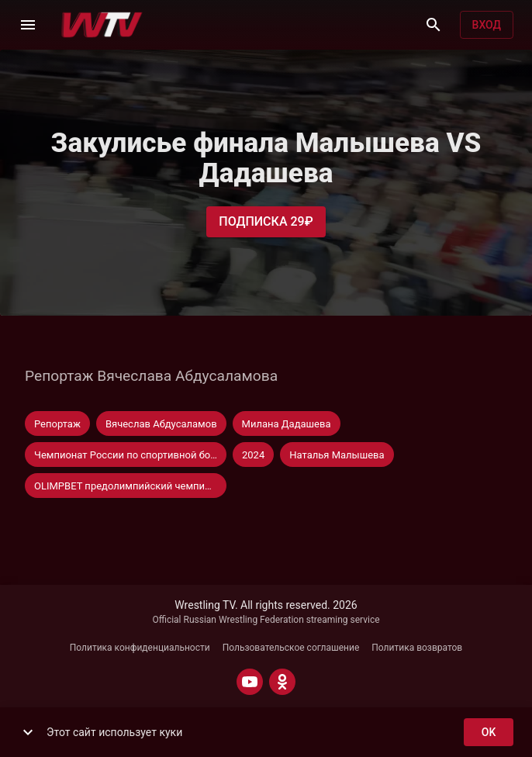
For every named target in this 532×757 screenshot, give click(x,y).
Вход (487, 25)
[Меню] (28, 25)
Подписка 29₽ (266, 222)
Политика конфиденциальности (140, 648)
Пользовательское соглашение (291, 648)
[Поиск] (434, 25)
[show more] (28, 732)
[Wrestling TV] (102, 25)
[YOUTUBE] (250, 682)
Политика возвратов (417, 648)
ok (489, 733)
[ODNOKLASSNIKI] (282, 682)
